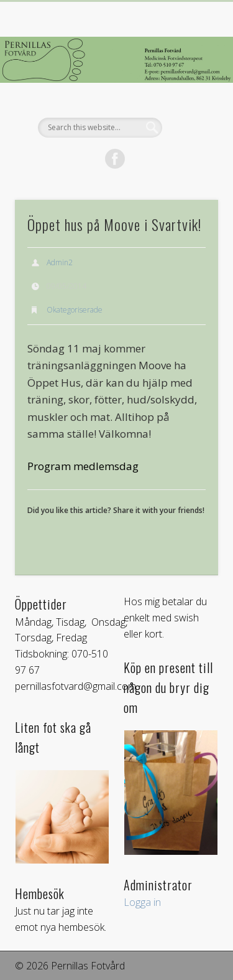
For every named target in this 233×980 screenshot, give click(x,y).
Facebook (115, 159)
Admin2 (60, 262)
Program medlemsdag (83, 466)
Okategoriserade (75, 310)
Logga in (142, 902)
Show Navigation (188, 111)
